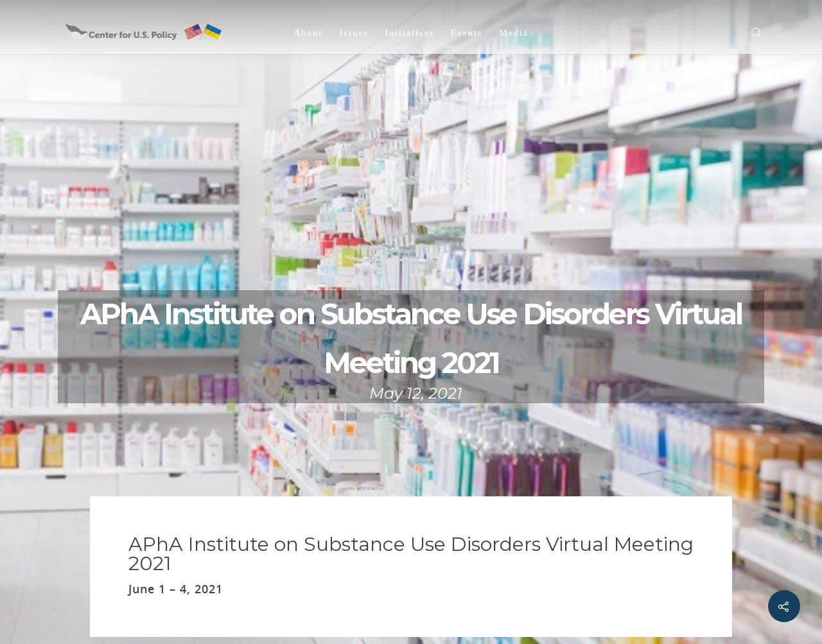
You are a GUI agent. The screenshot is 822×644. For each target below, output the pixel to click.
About (308, 33)
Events (466, 33)
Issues (354, 33)
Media (514, 33)
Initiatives (409, 33)
